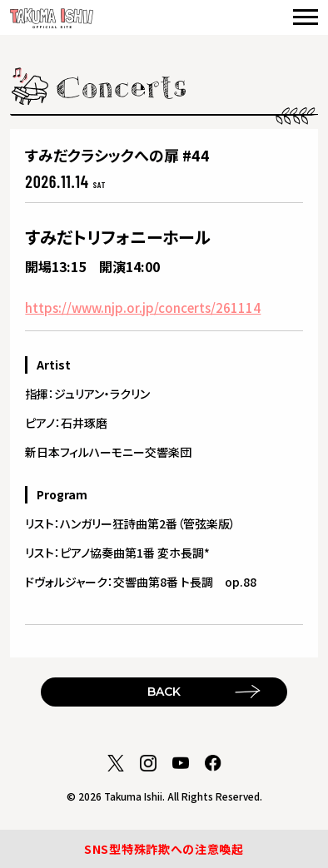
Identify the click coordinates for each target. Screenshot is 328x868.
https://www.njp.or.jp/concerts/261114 (143, 308)
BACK (164, 692)
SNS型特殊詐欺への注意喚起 (164, 849)
